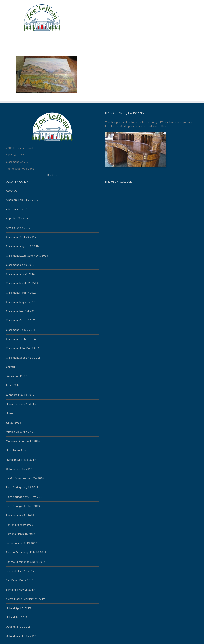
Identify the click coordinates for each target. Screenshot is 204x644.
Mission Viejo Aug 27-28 (21, 432)
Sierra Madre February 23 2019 (25, 599)
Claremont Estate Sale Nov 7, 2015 (27, 256)
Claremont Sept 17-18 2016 (23, 358)
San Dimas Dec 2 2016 (20, 580)
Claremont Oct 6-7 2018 (21, 330)
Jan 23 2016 (14, 423)
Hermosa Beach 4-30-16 (21, 404)
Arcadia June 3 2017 (18, 228)
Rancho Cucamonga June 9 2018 (26, 562)
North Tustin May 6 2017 (21, 460)
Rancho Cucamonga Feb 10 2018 (26, 552)
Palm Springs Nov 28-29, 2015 (25, 497)
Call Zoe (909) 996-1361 (169, 40)
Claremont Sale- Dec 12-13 (23, 348)
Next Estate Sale (16, 450)
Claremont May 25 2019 (21, 302)
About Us (126, 40)
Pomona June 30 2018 (20, 525)
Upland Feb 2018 (17, 617)
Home (59, 40)
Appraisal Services (102, 40)
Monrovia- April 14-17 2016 (23, 441)
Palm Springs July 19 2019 (22, 487)
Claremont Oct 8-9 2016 (21, 339)
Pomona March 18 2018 (21, 534)
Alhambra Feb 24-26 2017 (22, 200)
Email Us (53, 175)
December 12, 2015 (18, 376)
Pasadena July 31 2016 (20, 515)
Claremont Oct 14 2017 (20, 320)
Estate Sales (76, 40)
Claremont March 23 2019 (22, 283)
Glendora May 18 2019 (20, 395)
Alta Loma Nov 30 (17, 209)
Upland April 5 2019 (18, 608)
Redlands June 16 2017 (20, 571)
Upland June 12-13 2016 (21, 636)
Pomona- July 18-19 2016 (22, 543)
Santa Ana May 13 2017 (20, 590)
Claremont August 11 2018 (22, 246)
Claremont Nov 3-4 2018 (21, 311)
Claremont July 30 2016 (20, 274)
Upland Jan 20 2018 (18, 627)
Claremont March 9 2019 (21, 293)
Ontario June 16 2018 (19, 469)
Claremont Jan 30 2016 (20, 265)
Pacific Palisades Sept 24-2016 (25, 478)
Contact (142, 40)
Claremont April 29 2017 (21, 237)
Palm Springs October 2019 (23, 506)
